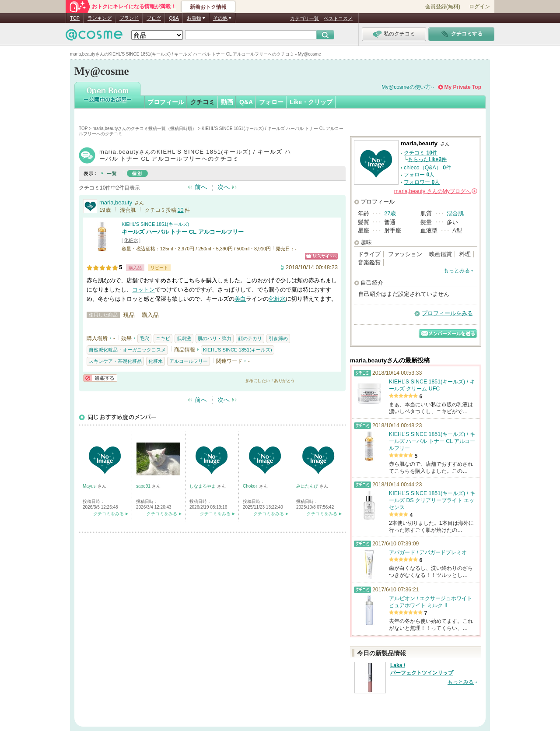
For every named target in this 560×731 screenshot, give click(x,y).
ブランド (129, 18)
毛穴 (144, 338)
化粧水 (131, 240)
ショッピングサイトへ (321, 256)
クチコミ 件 (421, 153)
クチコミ (203, 102)
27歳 (390, 213)
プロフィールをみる (447, 313)
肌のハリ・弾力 (215, 338)
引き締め (278, 338)
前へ (201, 187)
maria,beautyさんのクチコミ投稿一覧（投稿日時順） (145, 128)
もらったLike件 (427, 159)
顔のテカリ (250, 338)
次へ (224, 187)
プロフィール (166, 102)
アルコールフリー (189, 361)
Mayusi (90, 486)
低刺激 (184, 338)
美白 (240, 299)
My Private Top (463, 87)
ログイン (479, 7)
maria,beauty (116, 202)
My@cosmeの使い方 (406, 87)
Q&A (174, 18)
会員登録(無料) (443, 7)
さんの (436, 191)
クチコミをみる (108, 514)
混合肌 (455, 213)
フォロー (271, 102)
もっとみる (457, 271)
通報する (100, 378)
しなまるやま (203, 486)
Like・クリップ (311, 102)
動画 (227, 102)
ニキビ (163, 338)
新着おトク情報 (208, 7)
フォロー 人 (419, 175)
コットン (143, 290)
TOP (75, 18)
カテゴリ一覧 (304, 18)
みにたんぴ (308, 486)
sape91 (144, 486)
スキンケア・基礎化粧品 (115, 361)
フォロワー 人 (422, 182)
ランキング (100, 18)
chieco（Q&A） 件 (427, 168)
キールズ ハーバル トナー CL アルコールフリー (183, 232)
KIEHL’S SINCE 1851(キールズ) (155, 224)
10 (181, 210)
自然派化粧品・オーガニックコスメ (127, 350)
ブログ (154, 18)
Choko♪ (251, 486)
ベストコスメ (338, 18)
